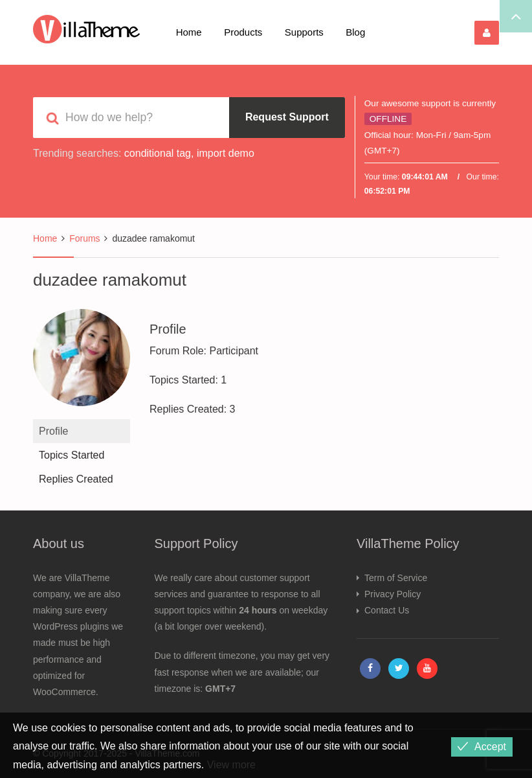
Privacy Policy (393, 594)
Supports (304, 32)
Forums (84, 238)
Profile (53, 431)
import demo (226, 153)
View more (231, 765)
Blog (355, 32)
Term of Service (396, 578)
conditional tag (158, 153)
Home (189, 32)
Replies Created (76, 479)
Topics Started (72, 455)
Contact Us (387, 610)
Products (243, 32)
